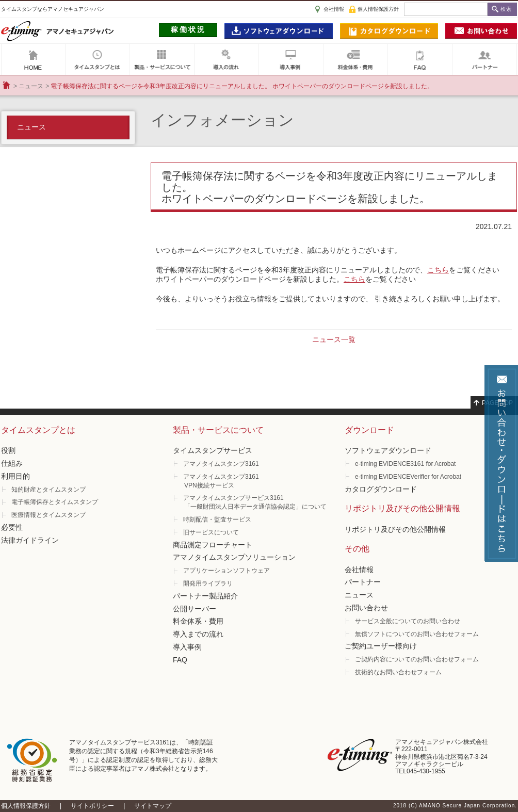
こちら (438, 270)
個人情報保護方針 (378, 9)
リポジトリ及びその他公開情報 (395, 529)
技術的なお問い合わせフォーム (398, 672)
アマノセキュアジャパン (33, 59)
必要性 (12, 527)
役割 (8, 450)
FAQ (420, 59)
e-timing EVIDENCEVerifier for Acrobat (408, 477)
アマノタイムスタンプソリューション (234, 557)
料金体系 (355, 59)
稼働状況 (188, 29)
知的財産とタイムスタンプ (48, 490)
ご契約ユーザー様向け (381, 646)
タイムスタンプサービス (213, 450)
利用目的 (15, 476)
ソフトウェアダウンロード (388, 450)
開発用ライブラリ (208, 583)
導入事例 (291, 59)
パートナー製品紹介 (205, 596)
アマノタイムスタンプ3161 (221, 464)
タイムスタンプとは (98, 59)
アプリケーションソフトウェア (226, 571)
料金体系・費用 (198, 621)
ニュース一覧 (334, 339)
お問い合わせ (366, 608)
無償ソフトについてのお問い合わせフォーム (417, 634)
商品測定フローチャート (213, 545)
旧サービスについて (211, 532)
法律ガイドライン (30, 540)
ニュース (31, 86)
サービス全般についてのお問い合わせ (408, 621)
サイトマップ (153, 806)
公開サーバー (195, 609)
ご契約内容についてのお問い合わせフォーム (417, 659)
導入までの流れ (198, 634)
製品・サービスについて (162, 59)
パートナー (484, 59)
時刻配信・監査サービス (217, 519)
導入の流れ (226, 59)
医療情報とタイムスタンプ (48, 515)
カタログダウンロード (381, 489)
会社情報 (334, 9)
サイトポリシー (92, 806)
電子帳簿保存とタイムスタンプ (55, 502)
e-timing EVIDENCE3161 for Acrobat (405, 464)
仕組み (12, 463)
